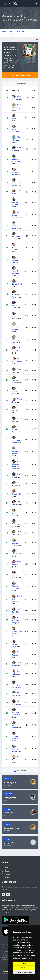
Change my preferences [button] (24, 972)
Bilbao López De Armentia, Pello (17, 465)
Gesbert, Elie (17, 494)
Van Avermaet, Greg (16, 620)
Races (11, 32)
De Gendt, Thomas (15, 215)
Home (4, 32)
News (7, 878)
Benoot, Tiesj (17, 284)
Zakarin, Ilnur (17, 554)
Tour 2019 (20, 32)
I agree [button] (24, 963)
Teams (8, 874)
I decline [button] (24, 968)
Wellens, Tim (17, 118)
